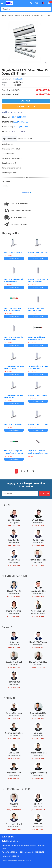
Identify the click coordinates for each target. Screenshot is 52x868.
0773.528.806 (38, 648)
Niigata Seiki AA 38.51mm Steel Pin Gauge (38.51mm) (34, 16)
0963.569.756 (14, 546)
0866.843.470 (38, 778)
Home (4, 16)
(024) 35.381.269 (19, 117)
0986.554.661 (38, 546)
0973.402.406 (38, 597)
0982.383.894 (38, 526)
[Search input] (25, 9)
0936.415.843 (38, 617)
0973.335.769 (14, 719)
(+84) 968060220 (14, 829)
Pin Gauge (11, 16)
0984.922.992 (14, 778)
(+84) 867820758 (13, 856)
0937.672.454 (38, 739)
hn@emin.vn (27, 860)
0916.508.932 (14, 758)
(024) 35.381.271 (25, 852)
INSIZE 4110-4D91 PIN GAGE (38, 424)
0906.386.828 (38, 719)
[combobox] (25, 9)
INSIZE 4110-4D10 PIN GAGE (13, 424)
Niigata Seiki (18, 79)
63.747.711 (23, 122)
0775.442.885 (14, 688)
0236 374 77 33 (38, 668)
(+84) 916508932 (38, 829)
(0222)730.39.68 (21, 127)
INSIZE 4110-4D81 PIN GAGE (13, 253)
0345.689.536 (14, 668)
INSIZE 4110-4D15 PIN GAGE (38, 253)
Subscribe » (44, 493)
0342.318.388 (14, 739)
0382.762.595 (14, 565)
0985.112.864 (38, 565)
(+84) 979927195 (14, 810)
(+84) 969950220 (38, 810)
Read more (25, 193)
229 (32, 471)
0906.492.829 (14, 648)
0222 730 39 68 (14, 597)
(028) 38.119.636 (18, 131)
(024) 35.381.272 (38, 852)
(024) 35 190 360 (11, 860)
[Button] (2, 3)
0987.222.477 (14, 526)
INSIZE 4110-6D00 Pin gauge (38, 395)
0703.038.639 (38, 758)
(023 (15, 122)
